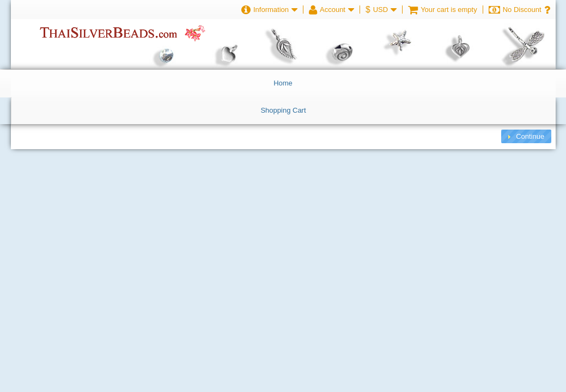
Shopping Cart (283, 110)
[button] (526, 136)
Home (283, 83)
